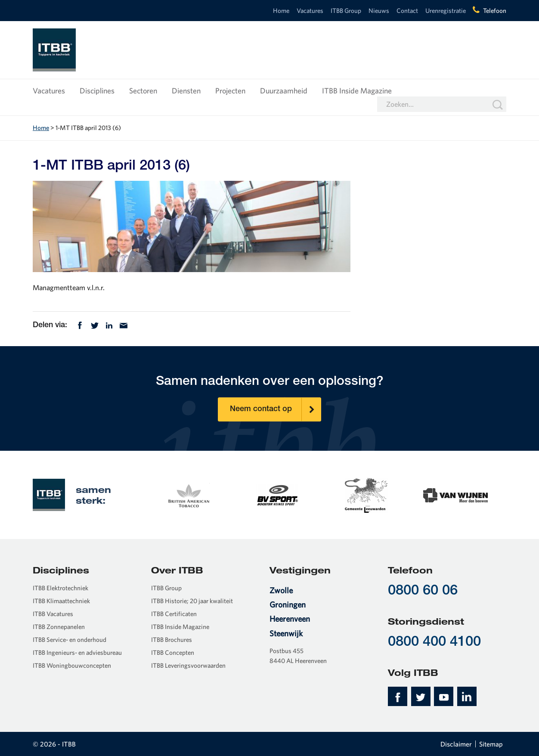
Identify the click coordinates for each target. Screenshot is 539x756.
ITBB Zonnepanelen (59, 627)
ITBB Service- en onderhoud (70, 640)
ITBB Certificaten (174, 614)
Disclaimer (456, 744)
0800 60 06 (423, 591)
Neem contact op (276, 409)
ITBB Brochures (172, 640)
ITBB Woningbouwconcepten (72, 665)
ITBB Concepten (173, 652)
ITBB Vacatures (53, 614)
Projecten (230, 91)
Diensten (186, 91)
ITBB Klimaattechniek (61, 601)
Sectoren (143, 91)
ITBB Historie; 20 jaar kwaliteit (192, 601)
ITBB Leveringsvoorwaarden (188, 665)
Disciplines (97, 91)
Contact (407, 11)
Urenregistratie (446, 11)
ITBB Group (346, 11)
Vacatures (310, 11)
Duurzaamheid (284, 91)
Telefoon (495, 11)
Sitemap (491, 744)
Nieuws (379, 11)
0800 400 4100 (434, 643)
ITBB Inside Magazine (357, 91)
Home (281, 11)
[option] (188, 495)
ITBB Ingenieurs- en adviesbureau (77, 652)
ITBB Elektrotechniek (60, 588)
